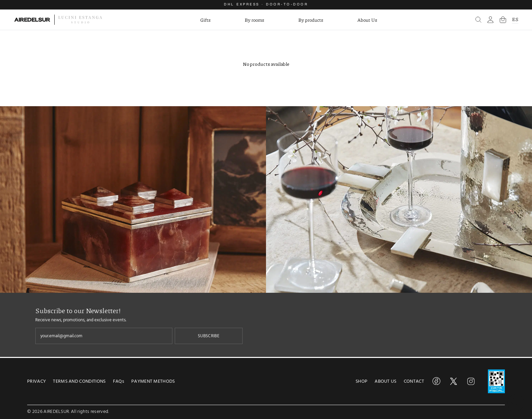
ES (515, 19)
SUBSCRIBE (209, 336)
